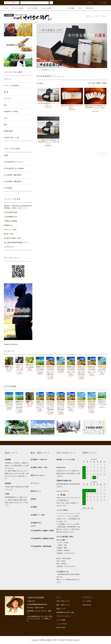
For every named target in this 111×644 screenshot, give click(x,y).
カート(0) (102, 3)
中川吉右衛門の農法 (11, 212)
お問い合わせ (88, 8)
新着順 (104, 83)
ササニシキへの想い (11, 230)
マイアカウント (88, 597)
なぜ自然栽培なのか (11, 217)
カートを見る (87, 601)
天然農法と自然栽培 (11, 221)
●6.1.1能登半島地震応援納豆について (16, 242)
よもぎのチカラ (9, 247)
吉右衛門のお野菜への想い (13, 238)
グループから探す (31, 8)
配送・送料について (63, 605)
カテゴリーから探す (17, 8)
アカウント (90, 3)
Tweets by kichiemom (11, 344)
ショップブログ (62, 624)
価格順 (98, 83)
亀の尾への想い (9, 234)
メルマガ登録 (69, 8)
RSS (58, 628)
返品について (61, 609)
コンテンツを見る (45, 8)
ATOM (63, 628)
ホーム (6, 8)
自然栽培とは (8, 225)
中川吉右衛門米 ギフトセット (48, 70)
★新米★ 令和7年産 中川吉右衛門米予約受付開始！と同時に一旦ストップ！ (18, 207)
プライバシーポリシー (64, 616)
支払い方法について (63, 601)
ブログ (79, 8)
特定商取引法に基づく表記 (65, 612)
